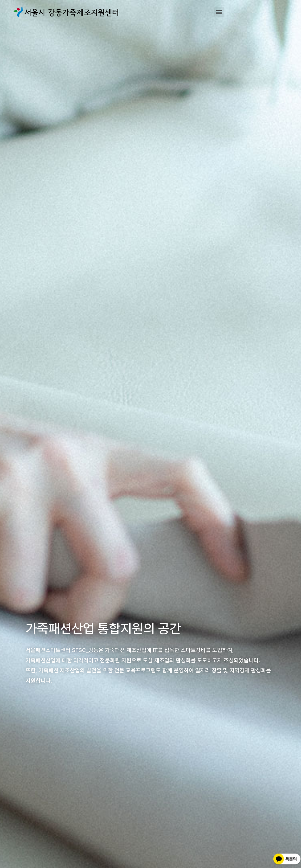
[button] (219, 12)
